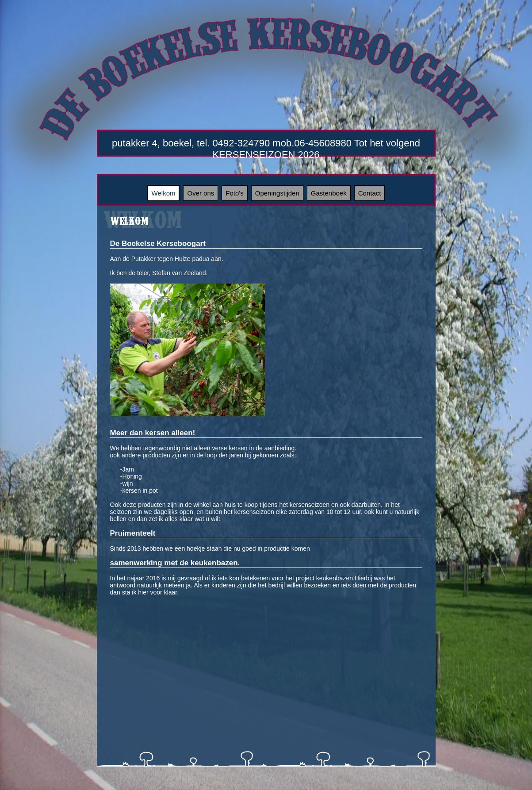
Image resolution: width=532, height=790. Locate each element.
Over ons (201, 193)
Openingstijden (277, 193)
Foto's (234, 193)
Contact (370, 193)
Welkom (164, 193)
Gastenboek (329, 193)
